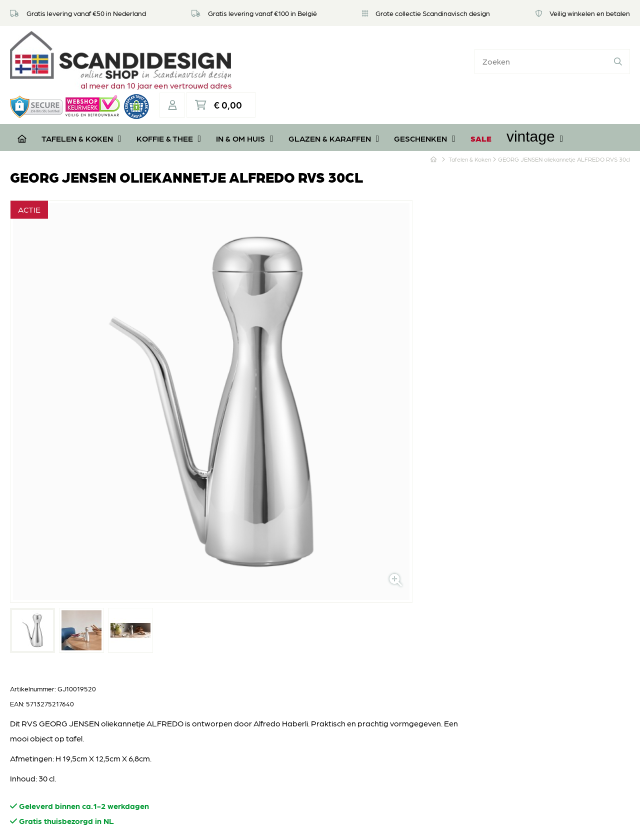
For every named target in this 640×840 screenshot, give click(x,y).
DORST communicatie (456, 822)
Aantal (293, 395)
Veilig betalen (257, 639)
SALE (481, 90)
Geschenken (425, 90)
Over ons (249, 594)
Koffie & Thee (169, 90)
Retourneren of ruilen (271, 624)
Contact (248, 684)
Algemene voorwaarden (277, 669)
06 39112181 (39, 731)
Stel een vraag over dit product (333, 482)
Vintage (535, 88)
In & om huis (245, 90)
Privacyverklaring (264, 654)
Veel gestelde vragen (271, 609)
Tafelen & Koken (81, 90)
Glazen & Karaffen (334, 90)
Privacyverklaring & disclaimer (318, 822)
